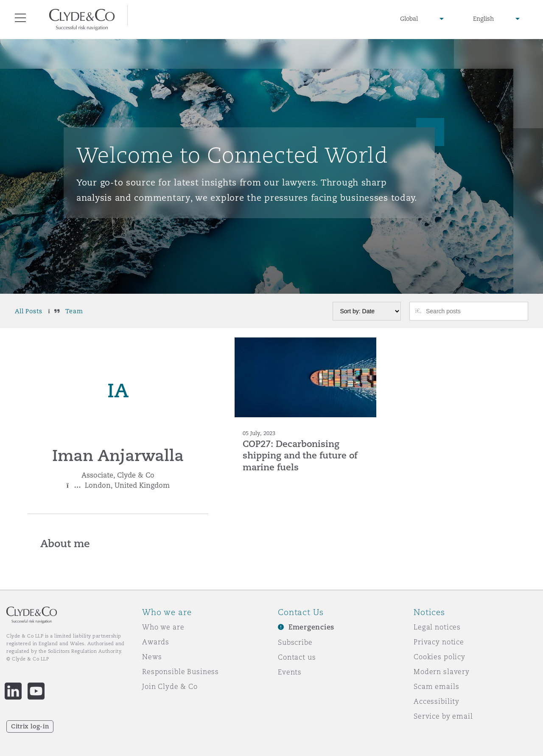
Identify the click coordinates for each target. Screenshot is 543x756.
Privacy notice (439, 642)
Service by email (443, 716)
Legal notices (437, 627)
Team (74, 311)
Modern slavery (442, 672)
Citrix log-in (30, 726)
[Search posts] (474, 311)
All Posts (29, 311)
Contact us (297, 657)
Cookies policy (439, 657)
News (152, 657)
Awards (156, 642)
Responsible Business (181, 672)
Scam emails (436, 686)
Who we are (163, 627)
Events (290, 672)
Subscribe (295, 642)
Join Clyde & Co (170, 686)
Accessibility (437, 701)
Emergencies (311, 627)
